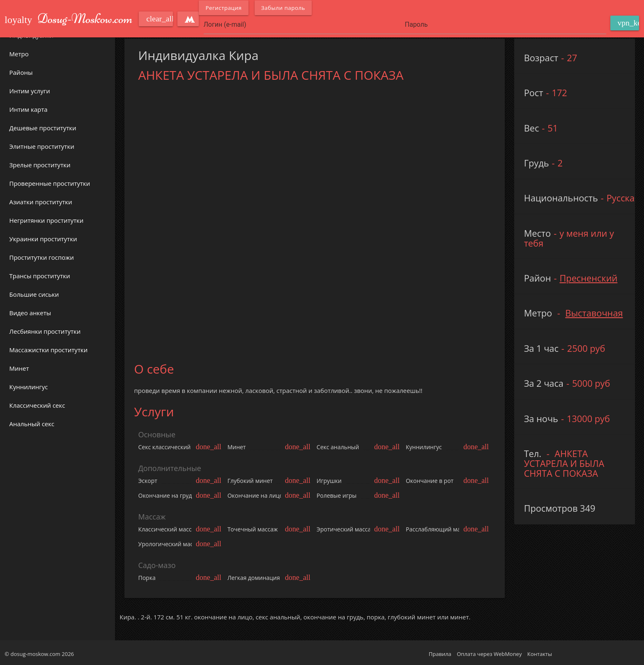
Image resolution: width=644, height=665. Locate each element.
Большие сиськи (34, 294)
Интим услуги (30, 91)
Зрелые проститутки (40, 165)
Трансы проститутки (40, 276)
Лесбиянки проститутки (45, 331)
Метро (19, 54)
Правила (440, 654)
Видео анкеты (30, 313)
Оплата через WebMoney (489, 654)
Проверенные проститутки (50, 183)
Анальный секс (32, 424)
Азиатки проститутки (41, 202)
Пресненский (588, 278)
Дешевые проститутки (43, 128)
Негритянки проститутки (47, 220)
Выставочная (594, 313)
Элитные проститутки (42, 146)
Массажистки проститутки (49, 350)
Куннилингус (29, 387)
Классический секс (37, 405)
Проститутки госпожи (42, 257)
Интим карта (29, 109)
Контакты (540, 654)
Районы (21, 72)
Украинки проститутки (43, 239)
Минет (19, 368)
